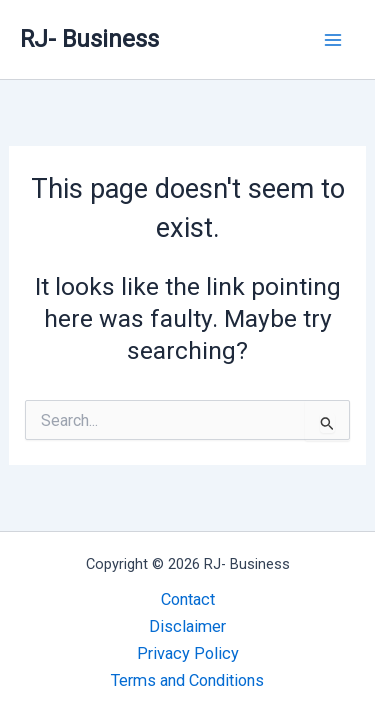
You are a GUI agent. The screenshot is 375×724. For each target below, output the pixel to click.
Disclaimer (187, 626)
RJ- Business (89, 39)
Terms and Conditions (187, 680)
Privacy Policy (188, 653)
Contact (188, 599)
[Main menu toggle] (332, 39)
